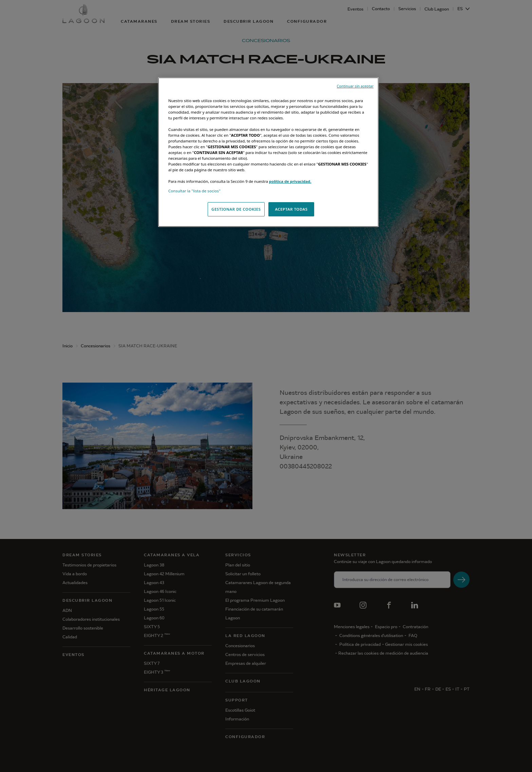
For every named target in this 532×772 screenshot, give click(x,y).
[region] (268, 152)
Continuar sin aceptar (355, 86)
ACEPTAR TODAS (291, 209)
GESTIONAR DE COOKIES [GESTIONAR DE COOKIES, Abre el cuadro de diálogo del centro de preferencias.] (236, 209)
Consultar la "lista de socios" (194, 191)
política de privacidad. (290, 181)
